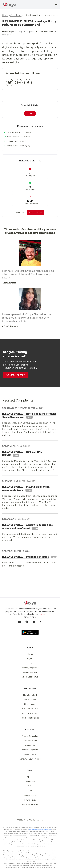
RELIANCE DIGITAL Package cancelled (26, 557)
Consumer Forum (30, 741)
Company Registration (30, 668)
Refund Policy (30, 800)
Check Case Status (30, 677)
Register (30, 659)
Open (30, 113)
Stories (30, 777)
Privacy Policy (30, 795)
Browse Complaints (30, 736)
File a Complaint (30, 695)
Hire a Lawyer (30, 704)
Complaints (16, 15)
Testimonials (30, 782)
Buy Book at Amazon (30, 713)
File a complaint (36, 213)
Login (30, 663)
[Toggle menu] (56, 4)
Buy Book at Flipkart (30, 718)
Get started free (16, 375)
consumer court (46, 614)
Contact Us (30, 745)
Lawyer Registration (30, 672)
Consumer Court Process (30, 759)
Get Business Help (30, 709)
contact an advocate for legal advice (40, 830)
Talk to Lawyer (30, 700)
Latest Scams (30, 754)
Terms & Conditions (30, 804)
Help (30, 791)
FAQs (30, 786)
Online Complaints (30, 750)
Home (5, 15)
